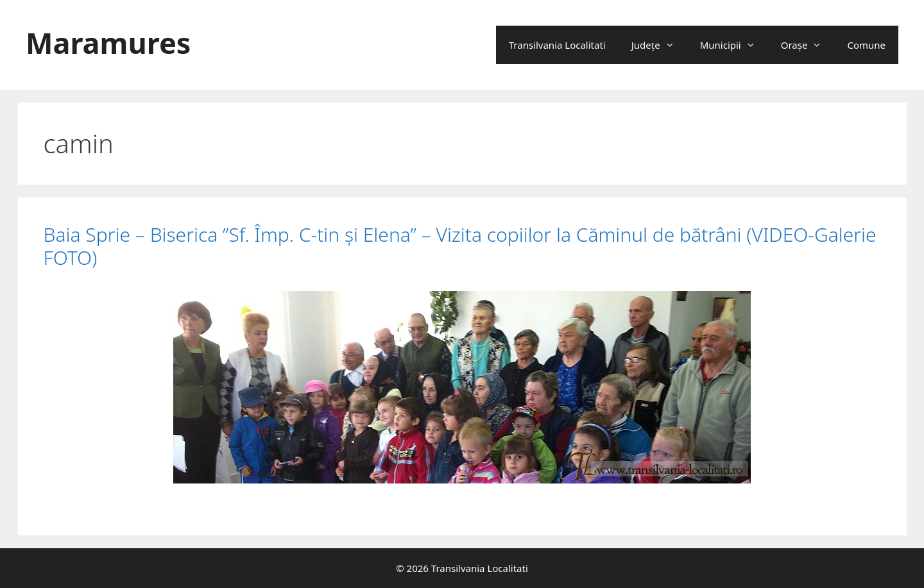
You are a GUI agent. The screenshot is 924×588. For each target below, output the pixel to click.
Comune (866, 45)
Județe (659, 45)
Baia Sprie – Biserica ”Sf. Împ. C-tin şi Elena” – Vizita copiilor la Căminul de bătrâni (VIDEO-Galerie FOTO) (460, 246)
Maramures (108, 43)
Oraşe (808, 45)
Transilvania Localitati (557, 45)
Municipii (734, 45)
